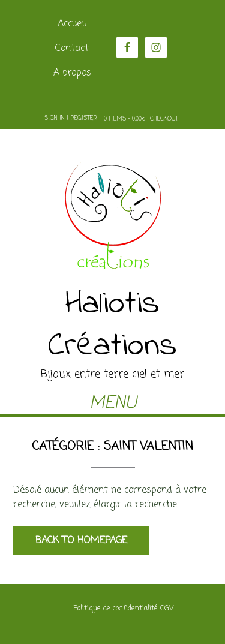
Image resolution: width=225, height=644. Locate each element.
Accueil (72, 24)
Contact (72, 49)
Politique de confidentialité (115, 609)
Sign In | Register (71, 118)
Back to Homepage (81, 541)
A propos (72, 73)
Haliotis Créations (112, 326)
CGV (167, 609)
